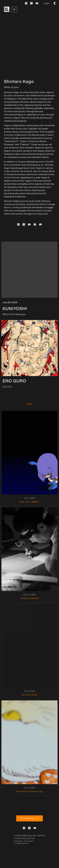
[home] (6, 10)
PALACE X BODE (30, 695)
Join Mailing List (29, 818)
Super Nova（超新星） (29, 502)
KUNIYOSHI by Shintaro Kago (29, 791)
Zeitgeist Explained (30, 598)
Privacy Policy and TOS (24, 838)
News (29, 404)
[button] (14, 9)
